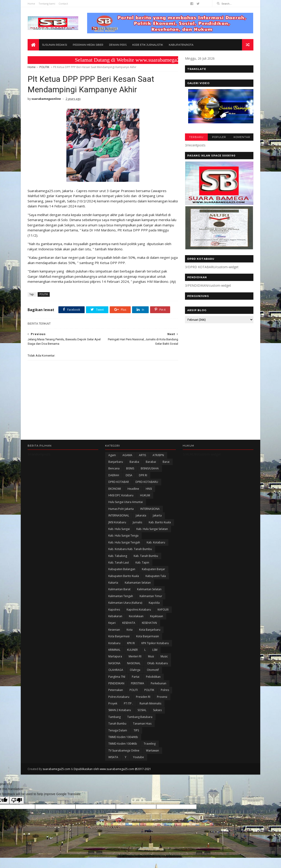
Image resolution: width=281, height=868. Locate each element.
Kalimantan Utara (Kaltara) (125, 603)
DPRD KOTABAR (119, 482)
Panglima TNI (117, 677)
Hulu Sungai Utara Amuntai (126, 502)
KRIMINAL (114, 650)
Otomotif (153, 670)
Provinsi (162, 697)
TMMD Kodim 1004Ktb (123, 744)
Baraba (134, 462)
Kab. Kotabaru (156, 542)
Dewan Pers (118, 45)
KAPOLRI (163, 610)
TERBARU (196, 137)
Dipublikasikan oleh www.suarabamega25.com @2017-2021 (112, 769)
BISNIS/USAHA (150, 468)
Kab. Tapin (142, 562)
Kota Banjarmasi (119, 636)
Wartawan (152, 750)
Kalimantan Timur (151, 596)
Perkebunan (159, 683)
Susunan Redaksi (55, 45)
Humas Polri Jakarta (121, 509)
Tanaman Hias (142, 724)
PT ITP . (128, 703)
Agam (112, 455)
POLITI (134, 690)
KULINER (132, 650)
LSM (155, 650)
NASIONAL (134, 663)
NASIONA (114, 663)
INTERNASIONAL (119, 515)
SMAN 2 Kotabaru (120, 710)
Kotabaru (114, 643)
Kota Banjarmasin (148, 636)
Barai (166, 462)
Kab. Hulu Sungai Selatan (152, 529)
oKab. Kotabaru (157, 663)
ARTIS (142, 455)
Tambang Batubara (140, 717)
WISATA (113, 757)
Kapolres (114, 610)
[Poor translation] (17, 800)
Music (164, 656)
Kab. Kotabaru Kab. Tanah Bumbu (130, 549)
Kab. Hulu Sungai (119, 529)
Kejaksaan (157, 616)
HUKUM (145, 495)
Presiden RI (143, 697)
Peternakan (116, 690)
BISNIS (130, 468)
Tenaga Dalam (118, 730)
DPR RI (143, 475)
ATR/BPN (158, 455)
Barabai (151, 462)
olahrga (135, 670)
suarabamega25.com (56, 769)
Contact (63, 4)
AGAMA (127, 455)
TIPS (136, 730)
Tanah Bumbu (117, 724)
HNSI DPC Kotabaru (121, 495)
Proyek (113, 703)
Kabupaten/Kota (181, 45)
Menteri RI (135, 656)
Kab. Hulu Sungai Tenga (123, 536)
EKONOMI (115, 489)
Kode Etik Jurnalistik (148, 45)
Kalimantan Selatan (149, 589)
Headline (133, 489)
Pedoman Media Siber (88, 45)
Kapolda (154, 603)
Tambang (114, 717)
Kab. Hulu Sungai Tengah (124, 542)
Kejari (112, 623)
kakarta (113, 583)
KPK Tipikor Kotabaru (155, 643)
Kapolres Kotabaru (139, 610)
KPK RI (131, 643)
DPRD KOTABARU (147, 482)
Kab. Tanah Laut (119, 562)
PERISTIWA (138, 683)
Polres (165, 690)
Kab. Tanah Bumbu (146, 556)
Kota (130, 630)
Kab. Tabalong (118, 556)
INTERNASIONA (150, 509)
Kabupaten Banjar (154, 569)
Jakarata (141, 515)
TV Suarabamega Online (124, 750)
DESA (129, 475)
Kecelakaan (136, 616)
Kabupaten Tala (156, 576)
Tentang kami (47, 4)
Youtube (138, 757)
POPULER (219, 137)
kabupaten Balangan (122, 569)
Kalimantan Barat (119, 589)
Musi (151, 656)
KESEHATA (129, 623)
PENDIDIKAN (116, 683)
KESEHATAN (149, 623)
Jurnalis (137, 522)
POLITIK (44, 67)
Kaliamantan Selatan (138, 583)
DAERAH (114, 475)
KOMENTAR (242, 137)
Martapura (115, 656)
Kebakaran (115, 616)
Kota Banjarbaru (150, 630)
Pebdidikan (153, 677)
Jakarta (157, 515)
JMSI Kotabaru (117, 522)
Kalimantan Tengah (121, 596)
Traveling (150, 744)
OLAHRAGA (116, 670)
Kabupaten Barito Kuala (124, 576)
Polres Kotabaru (119, 697)
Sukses (157, 710)
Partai (136, 677)
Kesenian (114, 630)
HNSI (149, 489)
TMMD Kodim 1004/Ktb (123, 737)
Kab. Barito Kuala (160, 522)
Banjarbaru (116, 462)
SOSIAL (142, 710)
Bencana (114, 468)
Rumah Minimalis (150, 703)
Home (31, 4)
